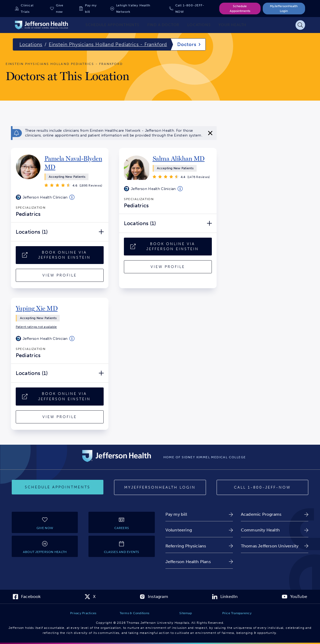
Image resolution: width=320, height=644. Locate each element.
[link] (74, 163)
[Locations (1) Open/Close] (60, 232)
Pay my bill (91, 9)
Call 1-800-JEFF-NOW (190, 9)
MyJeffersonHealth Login (284, 9)
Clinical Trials (27, 9)
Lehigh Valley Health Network (133, 9)
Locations (31, 44)
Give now (60, 9)
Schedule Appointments (240, 9)
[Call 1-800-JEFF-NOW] (262, 488)
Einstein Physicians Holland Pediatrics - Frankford (108, 44)
